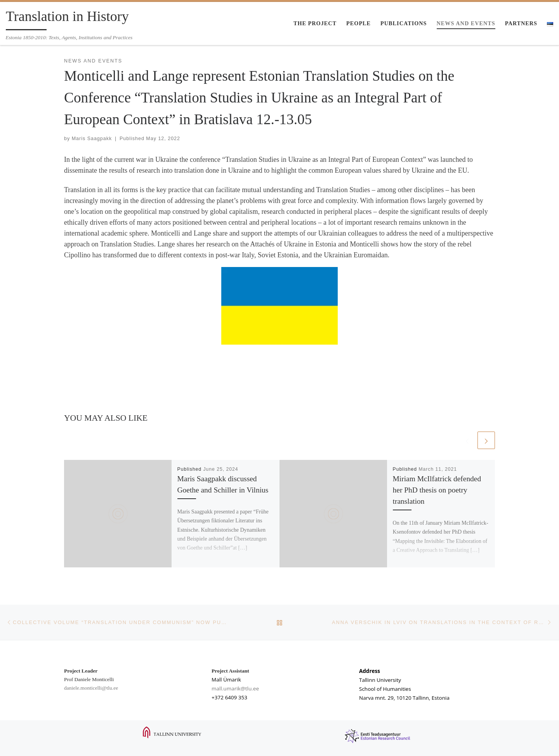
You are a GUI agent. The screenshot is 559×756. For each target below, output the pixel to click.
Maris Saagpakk (92, 139)
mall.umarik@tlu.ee (235, 688)
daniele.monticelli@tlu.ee (91, 688)
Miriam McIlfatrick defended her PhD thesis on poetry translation (437, 490)
